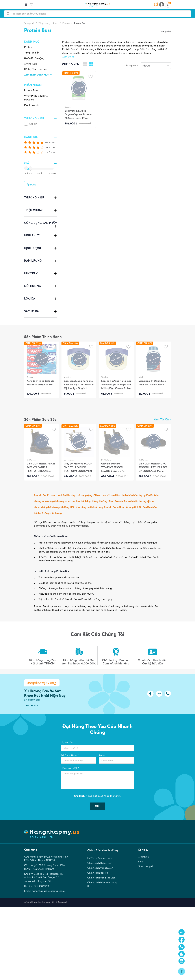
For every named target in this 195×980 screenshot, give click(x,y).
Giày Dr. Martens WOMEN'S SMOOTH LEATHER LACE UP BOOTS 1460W (113, 467)
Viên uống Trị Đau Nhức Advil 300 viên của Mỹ (152, 383)
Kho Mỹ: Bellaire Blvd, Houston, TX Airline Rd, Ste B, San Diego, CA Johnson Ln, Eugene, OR (43, 877)
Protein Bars (31, 90)
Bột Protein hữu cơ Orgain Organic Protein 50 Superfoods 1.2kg (78, 114)
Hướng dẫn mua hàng (100, 858)
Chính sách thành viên (100, 863)
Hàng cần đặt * (70, 768)
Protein (28, 47)
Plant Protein (32, 105)
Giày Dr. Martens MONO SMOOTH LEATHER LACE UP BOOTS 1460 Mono (153, 467)
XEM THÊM (31, 706)
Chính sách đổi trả (98, 873)
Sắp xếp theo (131, 66)
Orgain (33, 124)
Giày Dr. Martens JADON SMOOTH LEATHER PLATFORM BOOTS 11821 (78, 467)
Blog (141, 862)
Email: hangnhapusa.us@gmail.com (44, 891)
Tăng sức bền (32, 53)
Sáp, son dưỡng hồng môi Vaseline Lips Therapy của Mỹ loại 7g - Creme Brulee (116, 385)
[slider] (25, 169)
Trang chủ (29, 23)
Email (102, 755)
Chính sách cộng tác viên (101, 878)
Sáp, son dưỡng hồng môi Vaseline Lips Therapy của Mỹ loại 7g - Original (79, 385)
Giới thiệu (143, 857)
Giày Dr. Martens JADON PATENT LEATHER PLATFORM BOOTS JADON (41, 467)
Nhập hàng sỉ (145, 866)
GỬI (98, 806)
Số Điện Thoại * (70, 755)
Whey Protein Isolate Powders (36, 98)
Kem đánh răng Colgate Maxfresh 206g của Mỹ (40, 383)
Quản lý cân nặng (34, 58)
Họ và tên (67, 742)
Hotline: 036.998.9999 (36, 886)
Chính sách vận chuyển (100, 868)
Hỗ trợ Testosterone (36, 69)
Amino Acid (31, 64)
